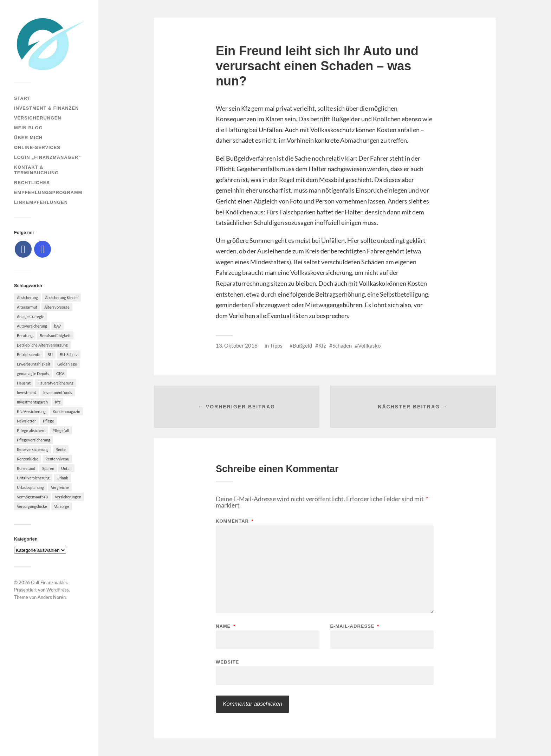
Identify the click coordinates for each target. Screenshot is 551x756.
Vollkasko (369, 345)
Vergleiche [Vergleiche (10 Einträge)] (60, 487)
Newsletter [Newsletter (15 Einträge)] (26, 421)
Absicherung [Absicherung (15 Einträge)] (27, 298)
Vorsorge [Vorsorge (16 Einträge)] (62, 506)
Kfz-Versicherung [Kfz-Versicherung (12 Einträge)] (31, 411)
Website (227, 662)
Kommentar (235, 521)
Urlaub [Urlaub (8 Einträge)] (62, 478)
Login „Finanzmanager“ (48, 157)
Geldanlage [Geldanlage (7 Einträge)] (67, 364)
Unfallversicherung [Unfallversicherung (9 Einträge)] (33, 478)
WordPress (58, 590)
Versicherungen (38, 118)
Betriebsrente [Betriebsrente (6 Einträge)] (29, 354)
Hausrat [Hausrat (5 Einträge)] (24, 383)
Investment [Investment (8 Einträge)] (27, 392)
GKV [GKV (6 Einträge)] (60, 373)
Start (22, 98)
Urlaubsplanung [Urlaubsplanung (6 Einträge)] (30, 487)
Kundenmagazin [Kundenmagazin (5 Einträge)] (66, 411)
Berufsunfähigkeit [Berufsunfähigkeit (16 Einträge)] (55, 335)
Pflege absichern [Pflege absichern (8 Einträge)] (31, 430)
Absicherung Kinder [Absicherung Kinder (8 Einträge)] (61, 298)
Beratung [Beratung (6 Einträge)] (25, 335)
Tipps (276, 345)
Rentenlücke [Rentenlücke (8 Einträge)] (28, 459)
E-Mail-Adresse (355, 626)
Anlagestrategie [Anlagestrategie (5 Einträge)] (31, 316)
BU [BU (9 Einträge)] (50, 354)
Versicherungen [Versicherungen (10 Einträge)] (68, 497)
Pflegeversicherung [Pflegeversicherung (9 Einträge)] (34, 440)
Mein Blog (28, 128)
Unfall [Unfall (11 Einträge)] (66, 468)
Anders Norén (52, 597)
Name (226, 626)
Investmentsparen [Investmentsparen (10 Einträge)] (32, 402)
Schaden (342, 345)
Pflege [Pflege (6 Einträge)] (48, 421)
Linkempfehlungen (41, 202)
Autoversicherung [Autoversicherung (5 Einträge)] (32, 326)
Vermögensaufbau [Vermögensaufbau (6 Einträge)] (32, 497)
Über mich (28, 138)
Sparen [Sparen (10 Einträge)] (48, 468)
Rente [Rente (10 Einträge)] (61, 449)
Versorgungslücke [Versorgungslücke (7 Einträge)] (32, 506)
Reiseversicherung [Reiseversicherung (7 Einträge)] (33, 449)
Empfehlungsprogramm (48, 192)
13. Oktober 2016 (237, 345)
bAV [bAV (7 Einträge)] (57, 326)
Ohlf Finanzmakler (49, 582)
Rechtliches (32, 183)
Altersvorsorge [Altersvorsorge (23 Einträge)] (57, 307)
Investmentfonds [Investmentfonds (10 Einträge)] (58, 392)
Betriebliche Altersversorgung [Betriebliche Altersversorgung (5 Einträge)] (42, 345)
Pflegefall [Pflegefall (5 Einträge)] (61, 430)
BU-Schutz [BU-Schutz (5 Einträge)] (69, 354)
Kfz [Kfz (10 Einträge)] (58, 402)
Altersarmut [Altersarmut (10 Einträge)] (27, 307)
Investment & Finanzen (46, 108)
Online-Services (37, 147)
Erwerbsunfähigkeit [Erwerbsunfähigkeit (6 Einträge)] (34, 364)
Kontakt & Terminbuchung (36, 170)
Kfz (322, 345)
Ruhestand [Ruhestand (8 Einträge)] (26, 468)
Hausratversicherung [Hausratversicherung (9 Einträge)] (56, 383)
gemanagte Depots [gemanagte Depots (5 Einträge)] (33, 373)
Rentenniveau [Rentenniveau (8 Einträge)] (57, 459)
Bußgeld (302, 345)
